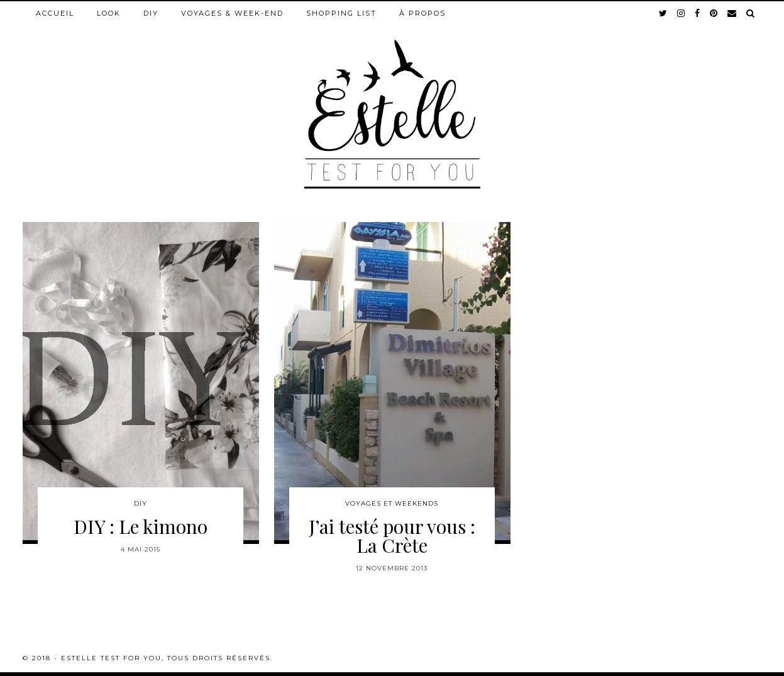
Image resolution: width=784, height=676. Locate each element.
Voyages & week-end (232, 13)
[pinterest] (714, 13)
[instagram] (682, 13)
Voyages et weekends (392, 503)
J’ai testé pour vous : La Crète (392, 536)
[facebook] (698, 13)
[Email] (732, 13)
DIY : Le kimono (141, 526)
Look (109, 13)
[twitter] (664, 13)
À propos (422, 13)
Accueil (55, 13)
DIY (151, 13)
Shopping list (341, 13)
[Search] (751, 13)
